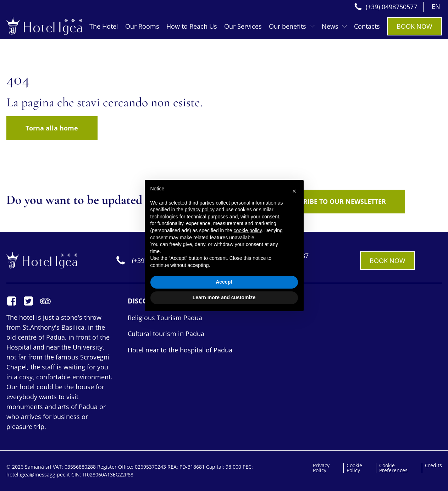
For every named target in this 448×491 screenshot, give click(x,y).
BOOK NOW (414, 26)
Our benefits (292, 26)
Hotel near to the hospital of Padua (180, 350)
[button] (294, 191)
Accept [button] (224, 282)
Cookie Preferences (393, 468)
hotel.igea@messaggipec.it (39, 475)
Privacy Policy (321, 468)
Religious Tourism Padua (165, 318)
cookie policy (248, 230)
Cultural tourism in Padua (166, 334)
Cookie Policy (354, 468)
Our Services (243, 26)
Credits (433, 465)
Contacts (367, 26)
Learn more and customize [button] (224, 297)
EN (436, 6)
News (334, 26)
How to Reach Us (192, 26)
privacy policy (200, 210)
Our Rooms (142, 26)
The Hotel (104, 26)
